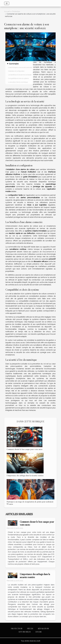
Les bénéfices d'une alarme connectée (20, 75)
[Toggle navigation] (7, 3)
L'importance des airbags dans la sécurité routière (25, 475)
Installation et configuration (16, 71)
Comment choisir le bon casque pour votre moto (25, 449)
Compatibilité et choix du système (18, 78)
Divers (39, 632)
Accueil (7, 11)
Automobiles (24, 632)
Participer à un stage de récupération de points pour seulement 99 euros (30, 503)
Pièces (30, 629)
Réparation (43, 629)
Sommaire (14, 64)
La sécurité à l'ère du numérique (18, 82)
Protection (16, 11)
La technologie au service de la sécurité (20, 67)
